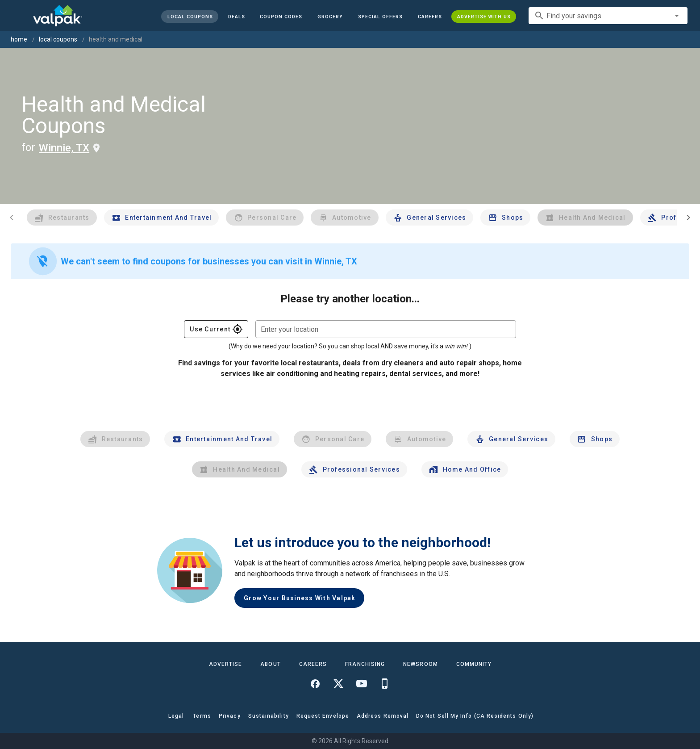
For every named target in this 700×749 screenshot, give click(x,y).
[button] (380, 17)
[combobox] (608, 16)
